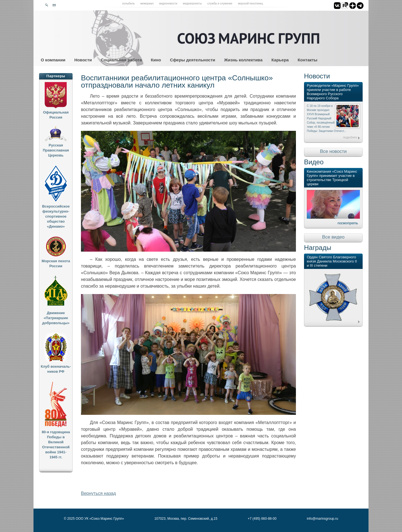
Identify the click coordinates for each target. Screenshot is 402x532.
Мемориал (147, 3)
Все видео (333, 237)
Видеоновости (168, 3)
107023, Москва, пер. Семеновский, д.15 (186, 519)
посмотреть (348, 223)
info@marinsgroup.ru (322, 519)
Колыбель (129, 3)
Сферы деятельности (193, 60)
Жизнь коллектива (243, 60)
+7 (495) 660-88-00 (262, 519)
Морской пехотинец (250, 3)
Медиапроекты (192, 3)
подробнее (350, 137)
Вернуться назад (98, 493)
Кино (156, 60)
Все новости (333, 151)
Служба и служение (220, 3)
